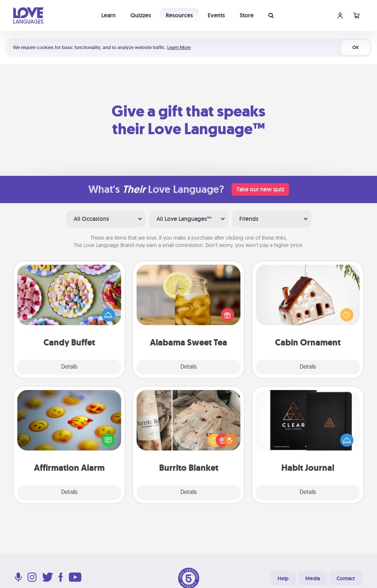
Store (247, 15)
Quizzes (141, 15)
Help (283, 578)
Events (216, 15)
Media (313, 578)
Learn (108, 15)
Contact (346, 578)
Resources (179, 15)
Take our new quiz (260, 189)
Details (69, 367)
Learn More (179, 47)
